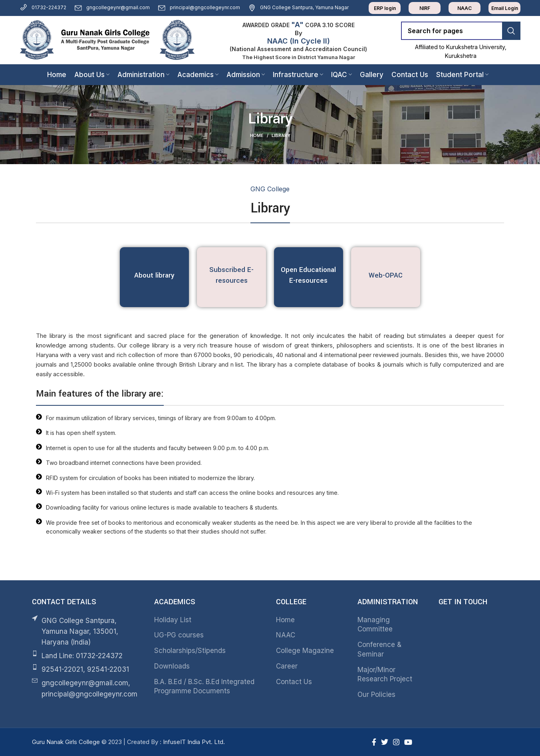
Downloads (172, 666)
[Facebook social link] (374, 742)
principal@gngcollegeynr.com (199, 7)
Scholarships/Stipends (190, 651)
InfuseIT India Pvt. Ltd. (194, 742)
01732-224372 (43, 7)
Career (287, 666)
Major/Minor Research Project (385, 675)
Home (257, 135)
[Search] (461, 31)
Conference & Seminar (379, 649)
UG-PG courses (179, 635)
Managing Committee (375, 625)
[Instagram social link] (396, 742)
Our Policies (376, 694)
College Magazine (305, 651)
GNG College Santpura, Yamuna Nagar (298, 7)
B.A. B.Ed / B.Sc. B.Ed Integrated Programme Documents (204, 687)
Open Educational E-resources (308, 275)
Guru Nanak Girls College (67, 742)
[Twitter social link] (385, 742)
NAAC (286, 635)
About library (155, 275)
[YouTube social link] (408, 742)
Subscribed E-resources (231, 275)
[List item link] (87, 656)
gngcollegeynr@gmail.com (112, 7)
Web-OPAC (386, 275)
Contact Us (294, 682)
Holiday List (173, 620)
